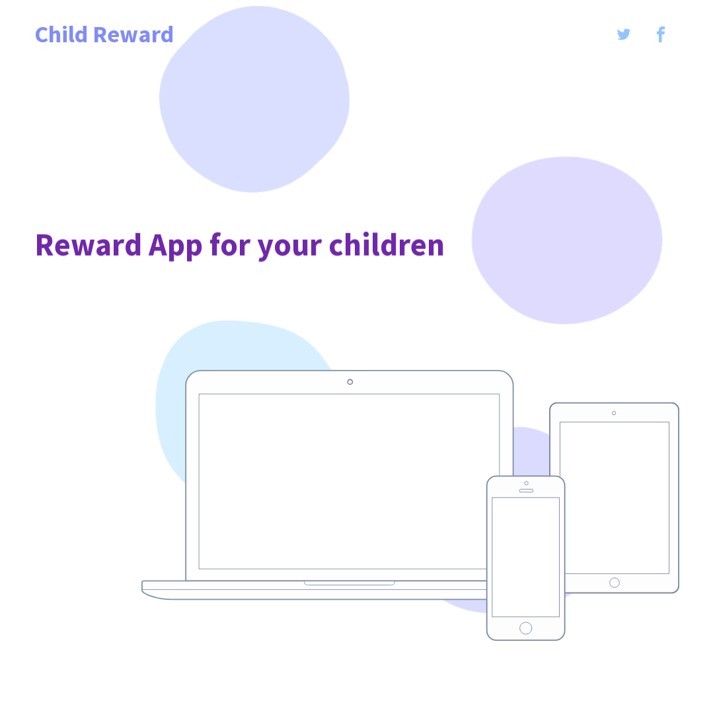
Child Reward (104, 34)
